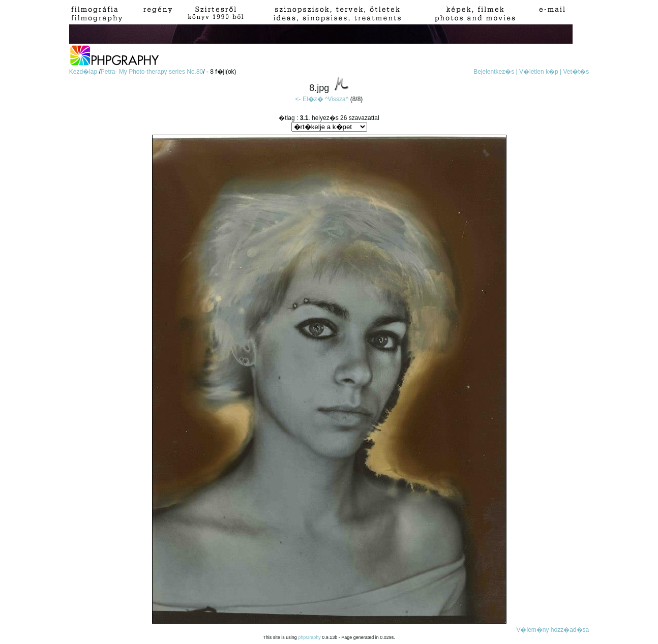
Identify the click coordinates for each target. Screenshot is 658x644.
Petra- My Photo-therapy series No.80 (152, 72)
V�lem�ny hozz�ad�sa (552, 630)
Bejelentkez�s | (496, 72)
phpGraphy (309, 637)
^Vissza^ (337, 99)
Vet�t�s (576, 72)
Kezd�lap (84, 72)
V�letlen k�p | (540, 72)
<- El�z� (309, 99)
